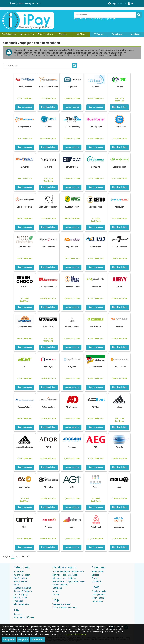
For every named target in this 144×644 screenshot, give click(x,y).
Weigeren (23, 640)
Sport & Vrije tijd (21, 594)
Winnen (56, 594)
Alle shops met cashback (64, 578)
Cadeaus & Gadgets (23, 591)
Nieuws (56, 591)
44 (23, 556)
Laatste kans (97, 601)
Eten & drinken (20, 578)
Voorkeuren (37, 640)
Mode (16, 585)
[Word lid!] (122, 4)
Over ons (18, 614)
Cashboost (57, 588)
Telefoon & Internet (22, 588)
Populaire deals (99, 591)
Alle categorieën (21, 604)
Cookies (95, 575)
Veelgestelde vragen (62, 604)
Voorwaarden (98, 572)
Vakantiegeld (117, 34)
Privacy (95, 578)
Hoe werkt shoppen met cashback (68, 572)
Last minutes (135, 34)
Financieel (18, 601)
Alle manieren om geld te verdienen (69, 581)
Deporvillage (104, 19)
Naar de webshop (25, 107)
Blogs (81, 34)
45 (28, 556)
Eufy (87, 19)
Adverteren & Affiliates (24, 617)
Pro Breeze (94, 19)
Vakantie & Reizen (22, 575)
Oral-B (113, 19)
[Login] (112, 4)
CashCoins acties (9, 34)
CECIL (81, 19)
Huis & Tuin (19, 572)
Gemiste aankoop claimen (65, 608)
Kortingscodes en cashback (65, 575)
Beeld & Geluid (20, 598)
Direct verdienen (60, 585)
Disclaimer (96, 581)
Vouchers (99, 34)
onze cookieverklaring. (76, 634)
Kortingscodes (98, 595)
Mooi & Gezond (20, 581)
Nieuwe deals (98, 598)
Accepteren (9, 640)
